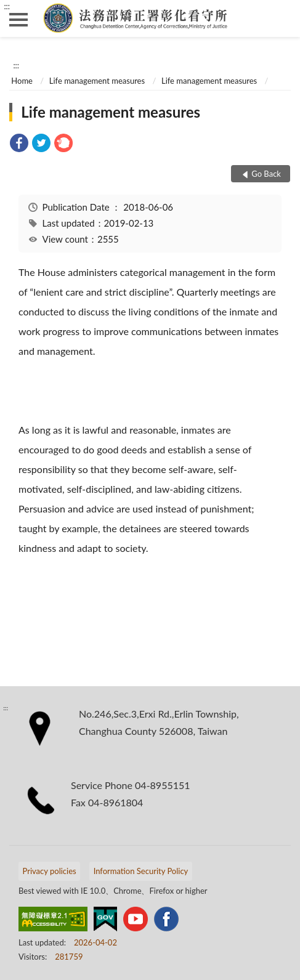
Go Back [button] (266, 174)
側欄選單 (18, 20)
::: (7, 6)
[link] (19, 144)
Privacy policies (50, 871)
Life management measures (97, 81)
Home (22, 81)
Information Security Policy (141, 871)
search (282, 18)
